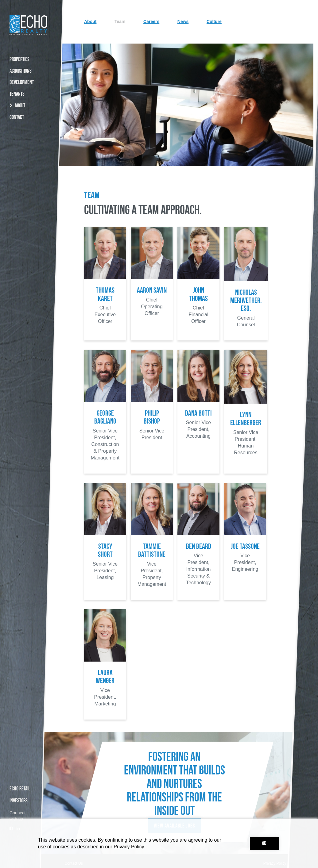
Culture (233, 139)
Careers (176, 139)
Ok (264, 844)
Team (147, 139)
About (120, 139)
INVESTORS (19, 801)
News (205, 139)
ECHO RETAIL (20, 789)
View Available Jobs (175, 815)
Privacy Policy (129, 847)
